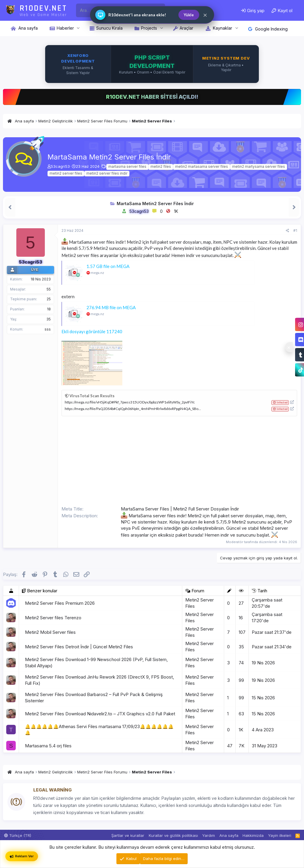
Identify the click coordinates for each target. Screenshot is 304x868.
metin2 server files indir (107, 173)
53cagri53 (60, 166)
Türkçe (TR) (18, 835)
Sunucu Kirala (109, 28)
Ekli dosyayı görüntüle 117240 (92, 331)
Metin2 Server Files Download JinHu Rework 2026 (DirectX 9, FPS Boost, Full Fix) (99, 680)
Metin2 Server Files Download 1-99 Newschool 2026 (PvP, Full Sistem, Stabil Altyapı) (96, 663)
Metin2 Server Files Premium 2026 (60, 603)
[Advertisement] (179, 461)
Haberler (65, 28)
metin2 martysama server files (259, 166)
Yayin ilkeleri (280, 835)
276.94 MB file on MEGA (111, 307)
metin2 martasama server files (202, 166)
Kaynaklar (223, 28)
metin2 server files (66, 173)
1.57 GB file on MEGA (108, 266)
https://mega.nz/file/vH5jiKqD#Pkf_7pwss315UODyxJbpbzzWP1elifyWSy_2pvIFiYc (130, 402)
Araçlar (186, 28)
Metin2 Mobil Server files (50, 632)
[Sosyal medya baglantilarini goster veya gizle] (289, 347)
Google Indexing (268, 29)
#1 (295, 230)
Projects (149, 28)
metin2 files (161, 166)
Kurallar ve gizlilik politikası (173, 835)
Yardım (209, 835)
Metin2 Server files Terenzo (53, 618)
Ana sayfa (28, 28)
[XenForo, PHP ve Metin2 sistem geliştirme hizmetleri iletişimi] (152, 64)
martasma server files (127, 166)
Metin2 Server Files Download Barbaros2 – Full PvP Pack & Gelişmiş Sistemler (94, 698)
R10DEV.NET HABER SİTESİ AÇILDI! (152, 97)
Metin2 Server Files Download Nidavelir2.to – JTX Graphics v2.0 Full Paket (100, 714)
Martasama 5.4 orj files (48, 746)
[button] (78, 28)
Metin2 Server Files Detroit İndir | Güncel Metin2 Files (79, 647)
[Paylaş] (288, 231)
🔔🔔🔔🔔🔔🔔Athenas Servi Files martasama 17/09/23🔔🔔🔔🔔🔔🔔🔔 (99, 730)
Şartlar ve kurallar (128, 835)
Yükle (189, 15)
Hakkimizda (253, 835)
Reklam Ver (22, 856)
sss (48, 329)
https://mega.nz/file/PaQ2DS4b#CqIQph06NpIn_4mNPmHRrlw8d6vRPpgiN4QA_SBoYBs (135, 409)
